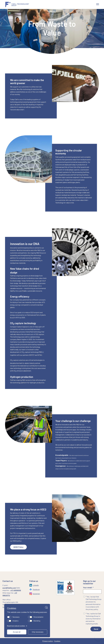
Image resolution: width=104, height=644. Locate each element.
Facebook (36, 589)
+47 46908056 (16, 590)
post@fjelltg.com (9, 588)
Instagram (36, 594)
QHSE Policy (18, 547)
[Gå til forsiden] (20, 4)
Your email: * (92, 590)
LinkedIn (36, 585)
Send (96, 629)
